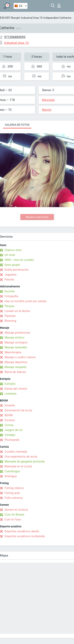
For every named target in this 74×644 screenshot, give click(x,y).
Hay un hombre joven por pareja (25, 301)
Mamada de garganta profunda (25, 461)
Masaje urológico (16, 342)
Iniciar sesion (59, 6)
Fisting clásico (14, 488)
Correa (9, 425)
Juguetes (11, 275)
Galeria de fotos (17, 125)
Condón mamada (16, 452)
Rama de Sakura (15, 372)
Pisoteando (12, 440)
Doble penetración (17, 270)
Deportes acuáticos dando (22, 531)
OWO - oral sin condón (19, 260)
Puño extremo (14, 498)
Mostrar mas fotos (37, 217)
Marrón (47, 110)
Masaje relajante (15, 367)
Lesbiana (10, 394)
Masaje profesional (17, 333)
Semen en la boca (16, 510)
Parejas (9, 306)
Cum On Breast (14, 515)
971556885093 (15, 37)
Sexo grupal (12, 265)
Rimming (10, 321)
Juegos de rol (14, 430)
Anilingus (11, 476)
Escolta (10, 291)
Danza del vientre (16, 389)
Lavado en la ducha (17, 311)
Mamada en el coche (18, 466)
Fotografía (11, 296)
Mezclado (48, 100)
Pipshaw (10, 316)
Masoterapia (13, 352)
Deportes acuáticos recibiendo (25, 536)
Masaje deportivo (16, 362)
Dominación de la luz (18, 410)
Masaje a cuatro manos (20, 357)
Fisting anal (12, 493)
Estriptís (10, 384)
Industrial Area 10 (32, 18)
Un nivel (10, 255)
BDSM (9, 415)
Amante (10, 405)
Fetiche (9, 280)
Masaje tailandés (16, 347)
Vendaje (10, 435)
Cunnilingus (12, 471)
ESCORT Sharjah (10, 18)
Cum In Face (13, 519)
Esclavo (10, 420)
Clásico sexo (13, 250)
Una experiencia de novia (21, 457)
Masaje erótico (15, 338)
